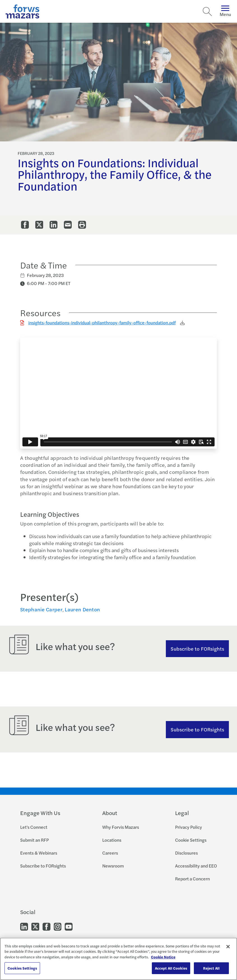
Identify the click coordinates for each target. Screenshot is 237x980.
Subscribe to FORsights (197, 649)
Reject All (211, 968)
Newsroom (113, 866)
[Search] (207, 12)
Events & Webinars (39, 853)
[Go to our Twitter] (35, 926)
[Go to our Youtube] (69, 926)
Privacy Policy (189, 827)
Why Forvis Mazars (121, 827)
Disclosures (186, 853)
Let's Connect (34, 827)
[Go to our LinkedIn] (24, 926)
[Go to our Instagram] (58, 926)
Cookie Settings (191, 840)
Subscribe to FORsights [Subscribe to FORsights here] (197, 729)
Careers (110, 853)
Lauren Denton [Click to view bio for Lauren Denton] (82, 609)
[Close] (228, 947)
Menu (225, 11)
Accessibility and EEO (196, 866)
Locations (112, 840)
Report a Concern (192, 879)
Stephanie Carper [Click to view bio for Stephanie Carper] (41, 609)
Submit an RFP (34, 840)
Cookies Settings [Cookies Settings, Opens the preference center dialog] (22, 968)
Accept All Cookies (171, 968)
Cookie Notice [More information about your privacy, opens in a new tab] (163, 957)
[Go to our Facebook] (47, 926)
